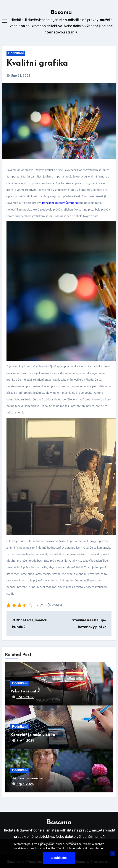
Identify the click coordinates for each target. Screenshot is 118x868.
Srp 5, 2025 (25, 784)
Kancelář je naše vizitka (33, 735)
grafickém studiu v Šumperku (60, 203)
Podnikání (16, 53)
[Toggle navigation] (5, 21)
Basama (61, 12)
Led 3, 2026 (25, 697)
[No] (113, 853)
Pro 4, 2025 (25, 741)
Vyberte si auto (25, 691)
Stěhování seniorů (27, 778)
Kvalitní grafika (37, 64)
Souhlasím (59, 858)
